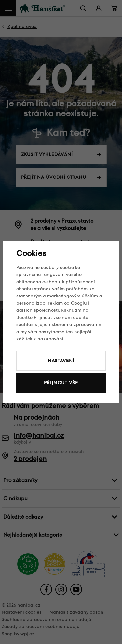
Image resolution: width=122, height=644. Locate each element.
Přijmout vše (61, 383)
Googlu (79, 303)
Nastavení (61, 361)
